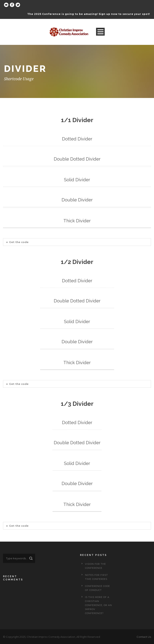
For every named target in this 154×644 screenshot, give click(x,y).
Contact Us (144, 637)
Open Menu (100, 32)
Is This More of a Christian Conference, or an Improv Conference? (98, 605)
